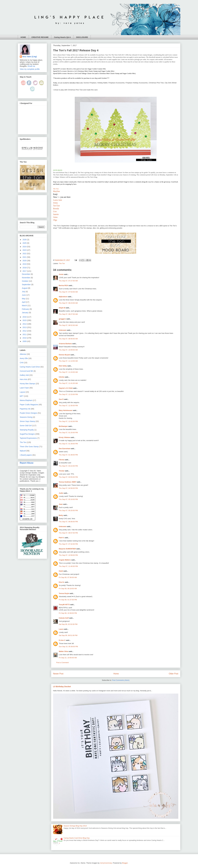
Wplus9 (23, 451)
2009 (25, 341)
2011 (25, 334)
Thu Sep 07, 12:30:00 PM (68, 406)
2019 (25, 264)
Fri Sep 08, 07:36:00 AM (68, 577)
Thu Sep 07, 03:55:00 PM (68, 477)
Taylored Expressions (28, 438)
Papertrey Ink (25, 409)
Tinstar (62, 471)
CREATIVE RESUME (40, 37)
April (24, 302)
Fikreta (62, 460)
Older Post (174, 674)
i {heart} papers (26, 455)
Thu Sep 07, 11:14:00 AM (68, 361)
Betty (61, 515)
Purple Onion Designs (29, 413)
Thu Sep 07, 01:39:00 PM (68, 444)
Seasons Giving (26, 417)
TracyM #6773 (64, 605)
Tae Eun (57, 206)
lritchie (62, 377)
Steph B (62, 308)
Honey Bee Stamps (28, 384)
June (24, 295)
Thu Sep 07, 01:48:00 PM (68, 455)
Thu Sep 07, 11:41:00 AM (68, 383)
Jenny (55, 203)
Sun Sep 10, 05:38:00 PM (68, 647)
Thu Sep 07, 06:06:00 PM (68, 522)
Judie (61, 493)
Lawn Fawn (24, 388)
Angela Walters (65, 560)
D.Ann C (62, 640)
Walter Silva (64, 651)
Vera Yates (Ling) (30, 57)
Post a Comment (63, 663)
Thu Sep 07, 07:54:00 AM (68, 292)
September (26, 285)
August (25, 288)
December (26, 274)
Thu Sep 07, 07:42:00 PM (68, 544)
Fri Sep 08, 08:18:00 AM (68, 589)
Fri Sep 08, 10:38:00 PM (68, 613)
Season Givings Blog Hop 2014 (75, 826)
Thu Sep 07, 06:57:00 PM (68, 533)
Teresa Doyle (64, 593)
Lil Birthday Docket (62, 686)
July (24, 292)
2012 (25, 331)
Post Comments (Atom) (121, 680)
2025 (25, 243)
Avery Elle (24, 358)
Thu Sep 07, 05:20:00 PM (68, 510)
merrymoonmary (106, 863)
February (26, 309)
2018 (25, 268)
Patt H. (61, 538)
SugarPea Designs (27, 434)
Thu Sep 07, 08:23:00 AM (68, 303)
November (26, 278)
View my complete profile (30, 69)
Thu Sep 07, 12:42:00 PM (68, 421)
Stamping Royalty (27, 430)
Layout (23, 392)
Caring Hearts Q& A (62, 37)
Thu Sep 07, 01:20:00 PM (68, 433)
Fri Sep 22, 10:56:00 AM (68, 658)
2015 (25, 320)
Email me (31, 66)
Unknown (63, 330)
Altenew (23, 354)
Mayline (57, 191)
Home (116, 674)
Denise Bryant (64, 355)
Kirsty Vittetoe (65, 437)
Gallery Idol (24, 375)
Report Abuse (27, 463)
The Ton (56, 189)
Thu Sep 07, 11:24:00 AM (68, 372)
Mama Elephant (26, 400)
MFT (22, 396)
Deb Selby (63, 366)
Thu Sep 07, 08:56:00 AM (68, 339)
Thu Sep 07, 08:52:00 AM (68, 325)
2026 (25, 240)
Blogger (125, 863)
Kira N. (62, 582)
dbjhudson (63, 297)
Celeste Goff (64, 618)
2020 (25, 261)
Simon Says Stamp (27, 421)
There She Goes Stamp (29, 447)
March (25, 306)
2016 (25, 317)
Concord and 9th (26, 371)
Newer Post (58, 674)
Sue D (61, 399)
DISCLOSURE (82, 37)
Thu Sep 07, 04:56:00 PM (68, 488)
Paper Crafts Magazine (29, 405)
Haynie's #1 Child (66, 388)
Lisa (55, 211)
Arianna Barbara (65, 344)
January (25, 313)
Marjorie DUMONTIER (68, 549)
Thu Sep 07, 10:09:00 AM (68, 350)
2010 (25, 338)
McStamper (63, 426)
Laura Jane (58, 200)
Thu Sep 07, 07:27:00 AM (68, 281)
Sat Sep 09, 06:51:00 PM (68, 635)
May (24, 299)
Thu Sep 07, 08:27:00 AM (68, 314)
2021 (25, 257)
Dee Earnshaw (65, 449)
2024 (25, 247)
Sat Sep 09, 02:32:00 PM (68, 624)
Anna (55, 217)
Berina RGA (63, 285)
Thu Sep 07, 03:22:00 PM (68, 466)
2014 (25, 324)
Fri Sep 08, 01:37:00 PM (68, 600)
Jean (61, 504)
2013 (25, 327)
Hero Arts (24, 379)
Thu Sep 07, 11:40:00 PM (68, 566)
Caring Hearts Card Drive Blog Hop (77, 838)
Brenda (56, 209)
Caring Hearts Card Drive (30, 367)
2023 (25, 250)
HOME (23, 37)
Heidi (61, 571)
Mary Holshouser (66, 410)
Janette (56, 214)
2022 (25, 254)
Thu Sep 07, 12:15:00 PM (68, 394)
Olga (55, 220)
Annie (61, 274)
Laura (61, 629)
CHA (22, 363)
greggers (62, 319)
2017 (25, 271)
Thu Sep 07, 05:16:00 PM (68, 499)
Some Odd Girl (26, 426)
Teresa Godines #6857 (68, 482)
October (25, 281)
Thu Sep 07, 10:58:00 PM (68, 555)
